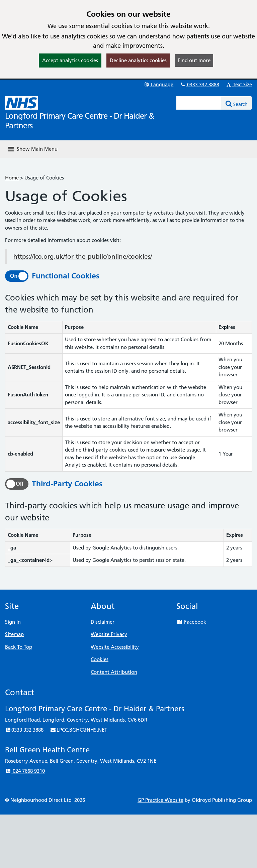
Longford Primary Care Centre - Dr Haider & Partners (79, 121)
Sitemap (14, 634)
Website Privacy (109, 634)
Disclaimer (103, 622)
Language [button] (158, 85)
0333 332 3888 (199, 85)
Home (12, 178)
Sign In (13, 622)
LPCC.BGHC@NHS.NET (78, 730)
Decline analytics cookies (138, 60)
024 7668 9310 (25, 771)
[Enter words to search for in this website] (199, 103)
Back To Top (19, 647)
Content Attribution (114, 672)
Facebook (191, 622)
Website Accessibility (115, 647)
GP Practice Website (160, 800)
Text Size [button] (239, 85)
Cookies (100, 659)
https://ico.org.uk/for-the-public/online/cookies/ (83, 257)
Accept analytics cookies (70, 60)
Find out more (194, 60)
